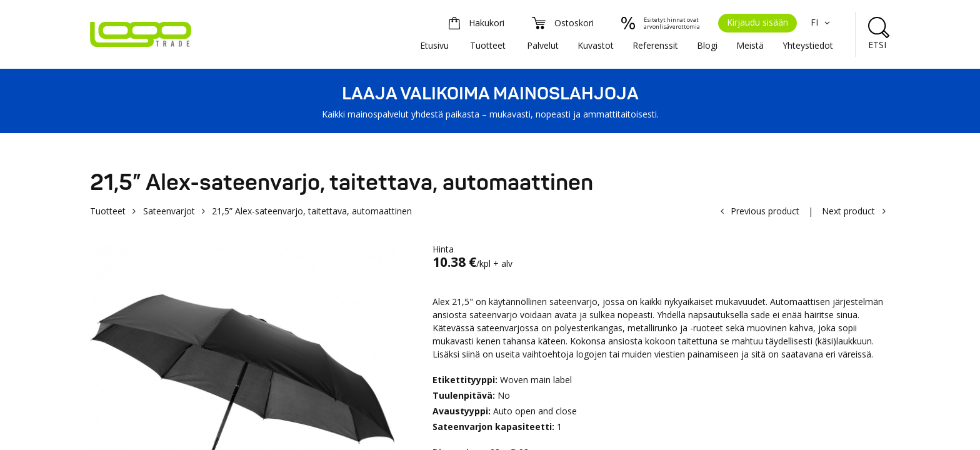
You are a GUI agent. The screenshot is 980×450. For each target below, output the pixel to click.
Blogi (707, 45)
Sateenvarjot (169, 211)
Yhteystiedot (808, 45)
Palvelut (543, 45)
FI (822, 22)
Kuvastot (596, 45)
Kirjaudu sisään (757, 22)
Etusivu (434, 45)
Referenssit (655, 45)
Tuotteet (488, 45)
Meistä (750, 45)
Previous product (765, 211)
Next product (848, 211)
